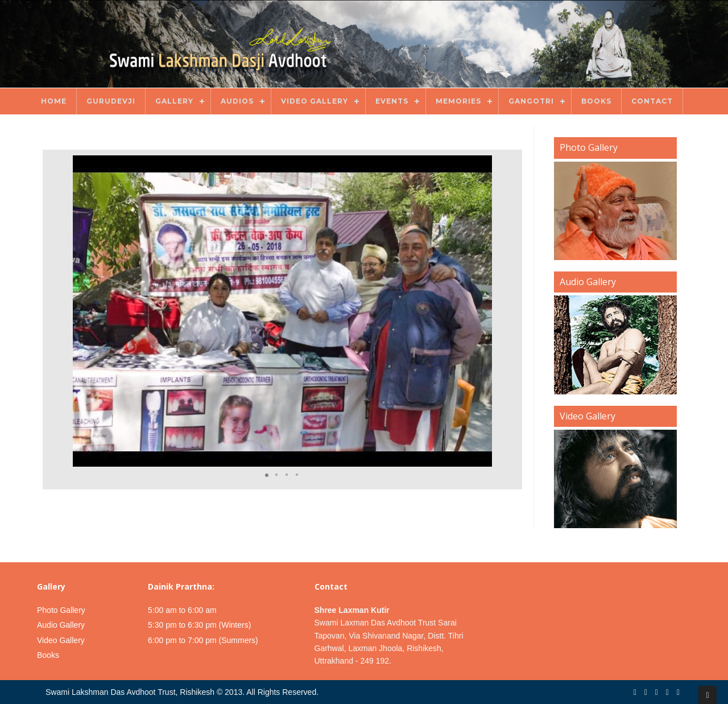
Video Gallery (315, 101)
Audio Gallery (61, 625)
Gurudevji (111, 101)
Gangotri (531, 101)
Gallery (174, 101)
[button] (506, 311)
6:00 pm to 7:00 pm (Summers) (203, 640)
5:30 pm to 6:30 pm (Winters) (199, 625)
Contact (652, 101)
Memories (458, 101)
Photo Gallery (61, 610)
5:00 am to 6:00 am (182, 610)
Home (54, 101)
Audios (237, 101)
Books (596, 101)
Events (392, 101)
